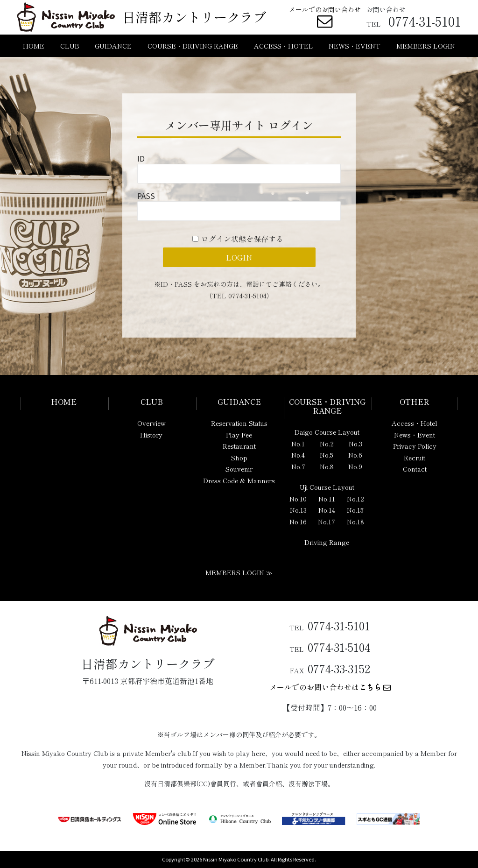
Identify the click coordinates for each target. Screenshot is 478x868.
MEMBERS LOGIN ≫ (239, 572)
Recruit (415, 458)
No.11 (327, 499)
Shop (239, 458)
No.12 (355, 499)
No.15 (355, 510)
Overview (151, 423)
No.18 (355, 522)
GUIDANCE (113, 46)
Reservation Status (239, 423)
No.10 (298, 499)
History (151, 435)
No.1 (298, 444)
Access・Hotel (415, 423)
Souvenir (239, 469)
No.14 (327, 510)
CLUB (70, 46)
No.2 (327, 444)
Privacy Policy (415, 446)
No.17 (327, 522)
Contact (415, 469)
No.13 (298, 510)
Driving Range (327, 542)
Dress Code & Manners (239, 480)
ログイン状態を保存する (242, 239)
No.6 (355, 455)
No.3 (355, 444)
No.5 (327, 455)
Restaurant (239, 446)
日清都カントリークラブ (194, 17)
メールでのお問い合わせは (330, 687)
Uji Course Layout (327, 487)
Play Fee (239, 435)
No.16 (298, 522)
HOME (34, 46)
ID (141, 158)
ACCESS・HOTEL (284, 46)
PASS (146, 196)
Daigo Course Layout (327, 432)
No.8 (327, 466)
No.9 (355, 466)
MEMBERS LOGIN (426, 46)
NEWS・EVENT (355, 46)
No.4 (298, 455)
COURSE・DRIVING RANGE (193, 46)
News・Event (415, 435)
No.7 (298, 466)
